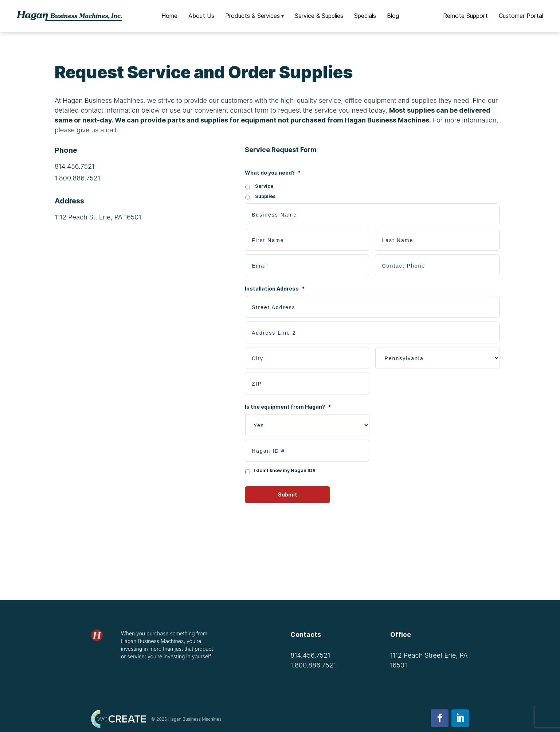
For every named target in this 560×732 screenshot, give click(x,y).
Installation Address (275, 289)
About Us (201, 16)
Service (264, 186)
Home (169, 16)
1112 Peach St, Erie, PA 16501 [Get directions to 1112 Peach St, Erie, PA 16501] (98, 217)
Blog (393, 16)
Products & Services (252, 16)
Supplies (265, 196)
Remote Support (465, 16)
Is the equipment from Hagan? (288, 407)
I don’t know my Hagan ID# (285, 470)
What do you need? (273, 173)
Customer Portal (521, 16)
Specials (365, 16)
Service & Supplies (319, 16)
